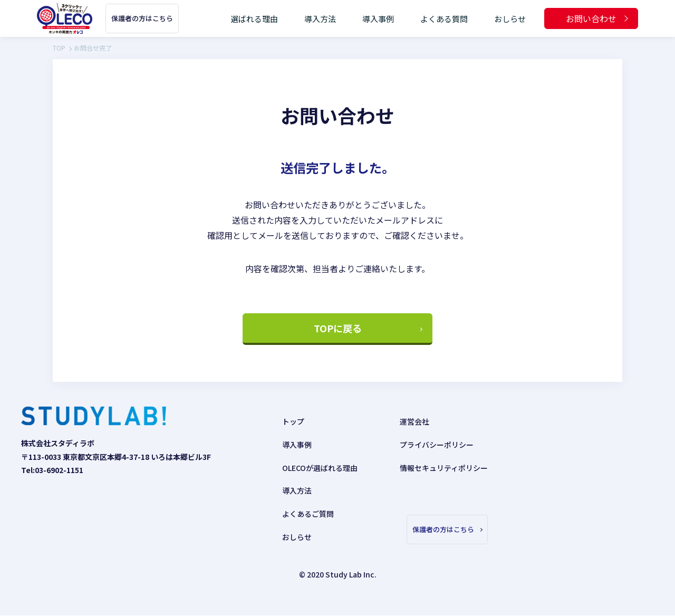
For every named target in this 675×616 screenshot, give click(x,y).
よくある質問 (444, 19)
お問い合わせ (591, 18)
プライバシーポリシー (437, 445)
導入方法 (320, 19)
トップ (293, 422)
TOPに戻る (338, 329)
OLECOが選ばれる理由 (320, 468)
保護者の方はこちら (142, 18)
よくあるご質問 (308, 514)
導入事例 (378, 19)
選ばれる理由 (254, 19)
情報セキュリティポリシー (444, 468)
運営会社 (414, 422)
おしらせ (510, 19)
